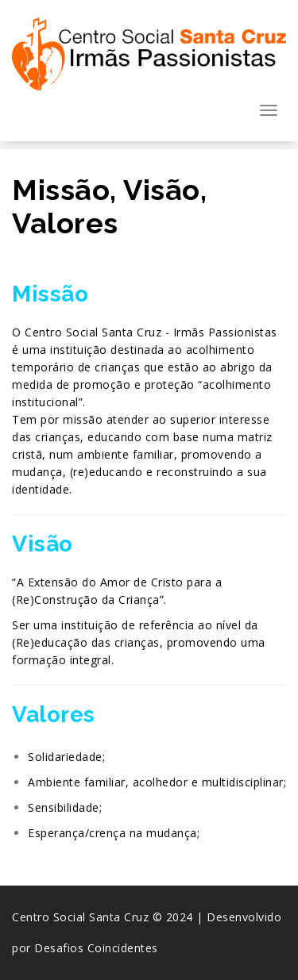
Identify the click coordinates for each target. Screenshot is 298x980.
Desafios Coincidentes (96, 948)
